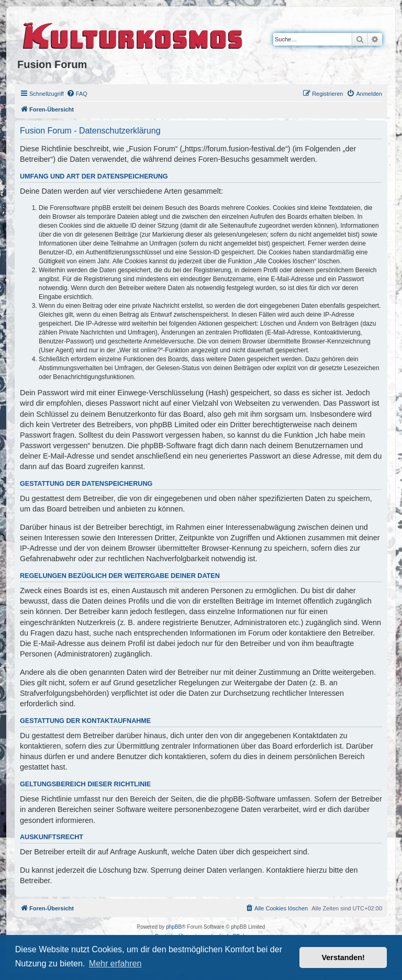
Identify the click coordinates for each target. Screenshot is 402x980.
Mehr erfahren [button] (115, 964)
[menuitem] (77, 94)
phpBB (174, 927)
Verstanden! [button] (343, 957)
